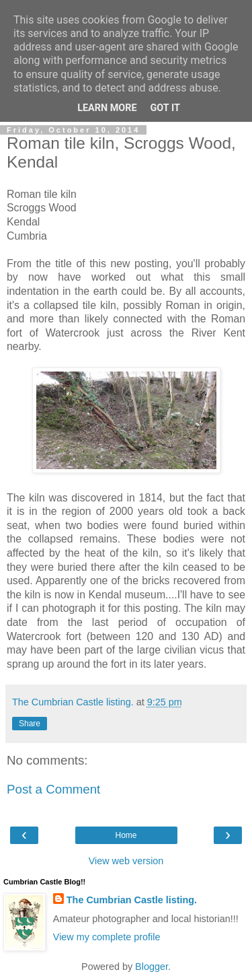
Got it (165, 108)
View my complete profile (107, 937)
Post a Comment (53, 789)
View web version (126, 861)
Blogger (152, 967)
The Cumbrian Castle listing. (132, 900)
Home (126, 835)
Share (30, 724)
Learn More (107, 108)
